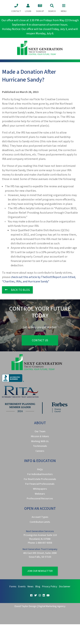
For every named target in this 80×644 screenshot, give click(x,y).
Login (28, 8)
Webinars (40, 494)
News (31, 587)
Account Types (40, 517)
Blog (38, 587)
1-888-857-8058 (44, 543)
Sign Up (40, 8)
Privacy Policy (50, 587)
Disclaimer (65, 587)
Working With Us (40, 441)
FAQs (40, 470)
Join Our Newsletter (40, 571)
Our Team (40, 431)
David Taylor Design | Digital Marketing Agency (40, 606)
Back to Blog (17, 290)
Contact (16, 8)
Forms (13, 587)
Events (22, 587)
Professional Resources (40, 499)
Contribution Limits (40, 522)
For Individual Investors (40, 474)
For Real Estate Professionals (40, 479)
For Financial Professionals (40, 484)
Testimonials (40, 446)
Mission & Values (40, 436)
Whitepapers (40, 489)
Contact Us (40, 340)
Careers (40, 451)
